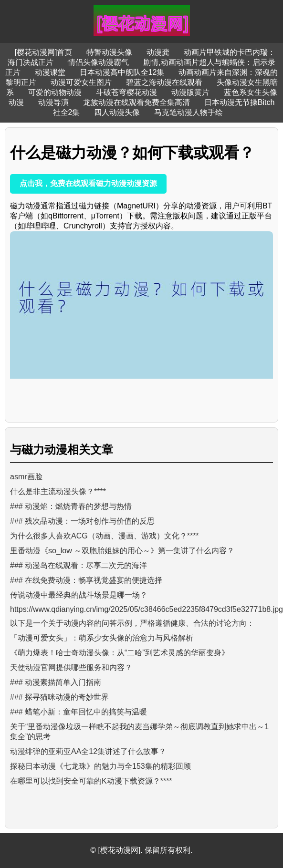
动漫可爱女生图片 (81, 82)
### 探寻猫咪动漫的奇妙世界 (59, 697)
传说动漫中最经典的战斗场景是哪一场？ (79, 595)
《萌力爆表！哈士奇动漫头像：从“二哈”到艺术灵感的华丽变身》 (120, 653)
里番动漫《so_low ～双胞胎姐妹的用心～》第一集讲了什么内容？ (122, 551)
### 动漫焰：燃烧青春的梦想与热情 (71, 506)
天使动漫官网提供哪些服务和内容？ (71, 667)
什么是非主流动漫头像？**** (58, 491)
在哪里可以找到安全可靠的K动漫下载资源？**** (91, 781)
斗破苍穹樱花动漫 (126, 92)
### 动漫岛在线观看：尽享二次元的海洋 (79, 565)
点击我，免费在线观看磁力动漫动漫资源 (88, 183)
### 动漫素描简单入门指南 (56, 682)
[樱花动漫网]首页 (44, 52)
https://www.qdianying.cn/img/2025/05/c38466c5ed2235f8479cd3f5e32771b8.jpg (147, 609)
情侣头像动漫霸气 (98, 62)
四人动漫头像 (117, 112)
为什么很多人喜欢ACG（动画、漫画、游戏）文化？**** (105, 536)
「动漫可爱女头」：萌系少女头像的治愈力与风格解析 (102, 638)
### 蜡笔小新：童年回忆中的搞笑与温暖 (79, 712)
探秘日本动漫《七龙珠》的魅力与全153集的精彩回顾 (100, 766)
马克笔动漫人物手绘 (189, 112)
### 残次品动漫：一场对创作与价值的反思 (82, 521)
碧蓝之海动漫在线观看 (164, 82)
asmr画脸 (26, 477)
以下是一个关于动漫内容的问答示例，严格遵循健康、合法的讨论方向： (132, 623)
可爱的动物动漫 (55, 92)
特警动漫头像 (109, 52)
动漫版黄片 (190, 92)
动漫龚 (158, 52)
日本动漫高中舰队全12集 (122, 72)
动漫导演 (53, 102)
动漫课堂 (50, 72)
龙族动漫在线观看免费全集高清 (136, 102)
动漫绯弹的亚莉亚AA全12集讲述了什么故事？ (88, 751)
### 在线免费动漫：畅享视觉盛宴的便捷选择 (86, 580)
